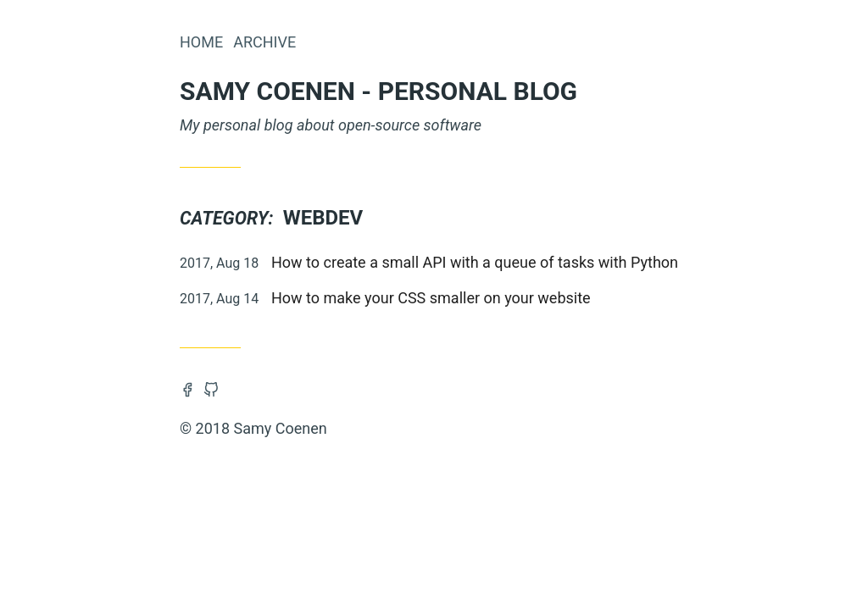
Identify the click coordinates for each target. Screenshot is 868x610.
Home (201, 42)
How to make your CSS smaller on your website (431, 298)
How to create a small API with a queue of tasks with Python (475, 262)
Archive (264, 42)
